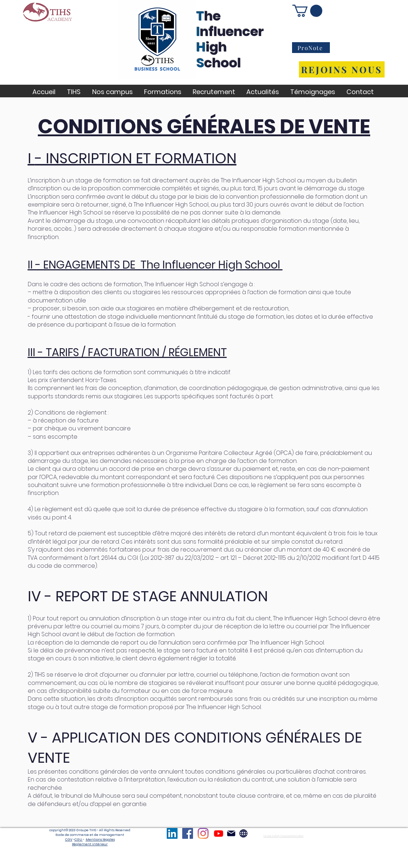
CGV (69, 840)
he (212, 16)
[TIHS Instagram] (203, 833)
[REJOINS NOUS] (342, 69)
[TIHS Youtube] (219, 833)
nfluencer (232, 32)
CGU (79, 840)
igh (216, 47)
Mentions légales (100, 840)
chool (223, 63)
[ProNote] (311, 48)
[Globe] (243, 833)
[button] (307, 11)
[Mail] (231, 833)
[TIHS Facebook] (188, 833)
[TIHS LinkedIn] (172, 833)
